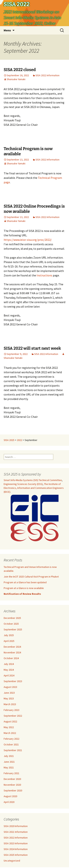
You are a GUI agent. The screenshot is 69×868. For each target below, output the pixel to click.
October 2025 (11, 624)
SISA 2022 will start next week (32, 348)
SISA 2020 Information (16, 826)
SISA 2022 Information (47, 75)
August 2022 (10, 721)
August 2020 (10, 796)
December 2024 (12, 647)
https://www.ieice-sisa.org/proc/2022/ (28, 240)
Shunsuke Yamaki (16, 79)
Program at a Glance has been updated (25, 582)
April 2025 (9, 641)
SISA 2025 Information (16, 855)
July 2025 (9, 635)
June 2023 (9, 693)
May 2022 (9, 727)
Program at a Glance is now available (24, 588)
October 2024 (11, 658)
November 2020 (12, 785)
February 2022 (11, 739)
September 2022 (13, 716)
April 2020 (9, 802)
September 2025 (13, 629)
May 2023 (9, 698)
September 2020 (13, 790)
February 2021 (11, 773)
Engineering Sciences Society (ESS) (23, 484)
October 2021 (11, 744)
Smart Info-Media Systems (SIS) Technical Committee (33, 480)
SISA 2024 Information (16, 849)
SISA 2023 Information (16, 843)
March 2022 (10, 733)
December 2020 (12, 779)
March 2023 (10, 704)
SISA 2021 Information (16, 832)
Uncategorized (12, 861)
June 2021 (9, 762)
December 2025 (12, 618)
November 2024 (12, 652)
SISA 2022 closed (20, 70)
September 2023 (13, 681)
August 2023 (10, 687)
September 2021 (13, 750)
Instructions (44, 275)
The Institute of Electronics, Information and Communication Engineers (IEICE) (34, 488)
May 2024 (9, 670)
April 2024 (9, 675)
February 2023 (11, 710)
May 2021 (9, 767)
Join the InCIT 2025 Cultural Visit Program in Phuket (31, 577)
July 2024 (9, 664)
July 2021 (9, 756)
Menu (7, 30)
